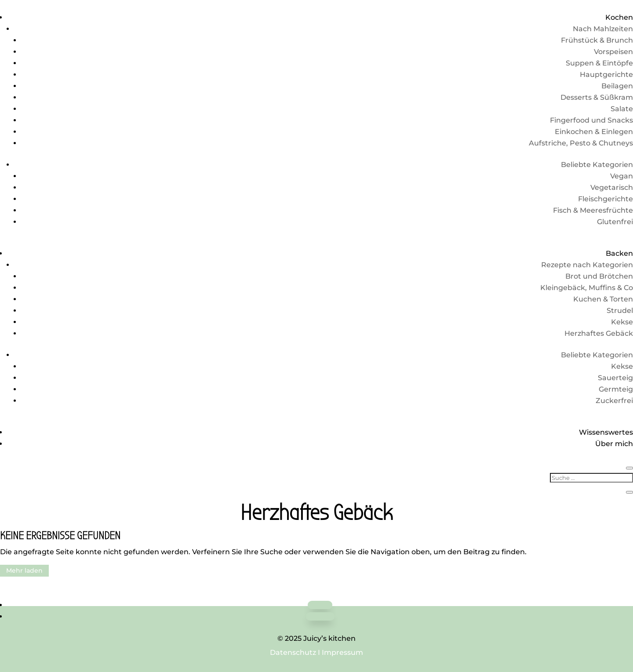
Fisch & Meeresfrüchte (593, 210)
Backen (619, 253)
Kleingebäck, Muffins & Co (587, 288)
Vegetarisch (612, 187)
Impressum (342, 652)
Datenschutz (293, 652)
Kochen (619, 17)
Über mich (614, 444)
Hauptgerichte (606, 74)
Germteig (616, 389)
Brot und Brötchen (599, 276)
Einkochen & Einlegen (594, 132)
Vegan (622, 176)
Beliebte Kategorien (597, 165)
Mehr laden (24, 570)
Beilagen (617, 86)
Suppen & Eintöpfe (599, 63)
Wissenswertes (606, 432)
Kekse (622, 322)
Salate (622, 109)
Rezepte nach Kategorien (587, 265)
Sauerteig (615, 378)
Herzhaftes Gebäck (599, 333)
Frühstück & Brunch (597, 40)
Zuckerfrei (614, 401)
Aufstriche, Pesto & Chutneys (581, 143)
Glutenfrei (615, 222)
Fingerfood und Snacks (591, 120)
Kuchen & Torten (603, 299)
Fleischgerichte (606, 199)
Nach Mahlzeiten (603, 29)
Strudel (620, 311)
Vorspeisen (613, 52)
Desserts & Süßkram (597, 97)
